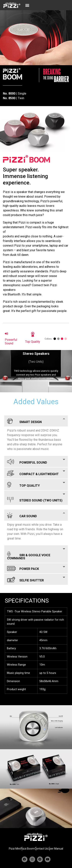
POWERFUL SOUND (27, 461)
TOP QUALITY (23, 484)
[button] (27, 5)
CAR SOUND (22, 515)
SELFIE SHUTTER (25, 579)
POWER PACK (23, 568)
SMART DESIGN (24, 420)
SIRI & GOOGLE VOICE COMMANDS (29, 555)
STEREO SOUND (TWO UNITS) (35, 499)
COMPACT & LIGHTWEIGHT (33, 473)
